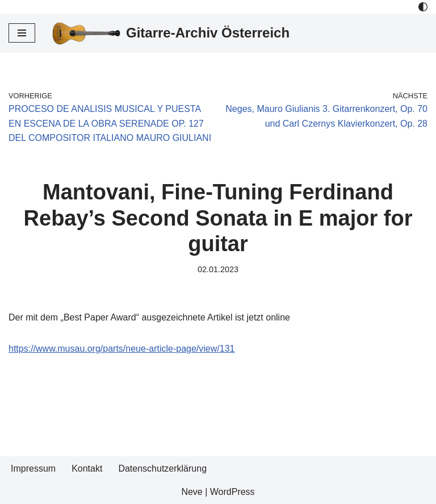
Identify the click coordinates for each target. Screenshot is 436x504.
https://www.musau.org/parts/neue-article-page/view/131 (121, 349)
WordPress (232, 492)
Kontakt (87, 468)
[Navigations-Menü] (22, 33)
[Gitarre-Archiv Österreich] (171, 33)
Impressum (33, 468)
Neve (192, 492)
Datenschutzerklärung (162, 468)
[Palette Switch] (423, 7)
